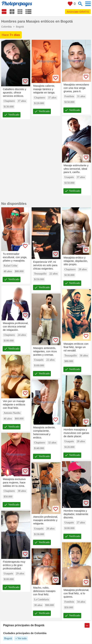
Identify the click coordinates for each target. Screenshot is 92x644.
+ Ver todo (21, 638)
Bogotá (8, 638)
